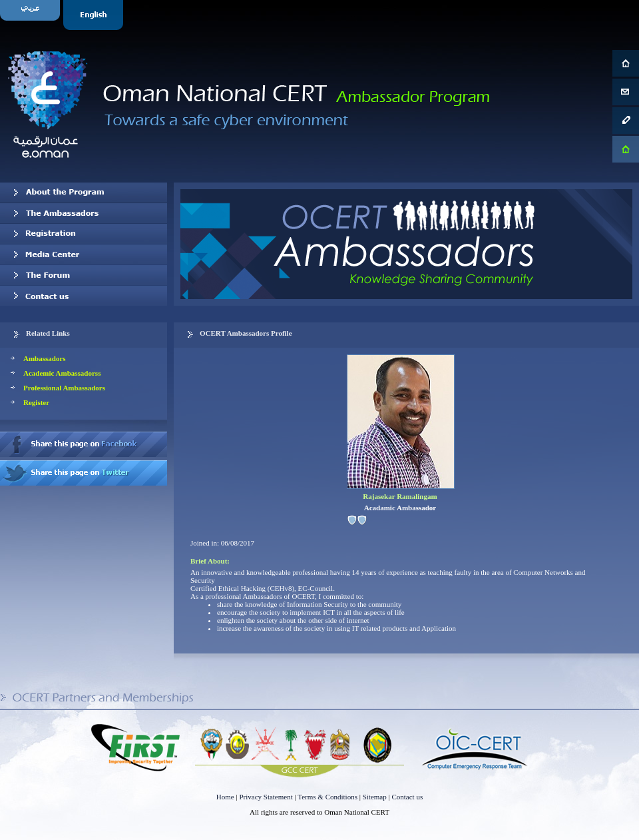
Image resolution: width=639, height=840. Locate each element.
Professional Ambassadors (64, 388)
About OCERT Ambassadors (84, 193)
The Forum (84, 275)
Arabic (32, 15)
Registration (84, 234)
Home (225, 797)
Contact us (84, 296)
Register (36, 402)
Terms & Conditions (327, 797)
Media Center (84, 254)
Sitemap (375, 797)
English (95, 15)
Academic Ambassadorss (62, 373)
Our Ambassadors (84, 213)
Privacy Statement (266, 797)
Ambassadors (45, 358)
